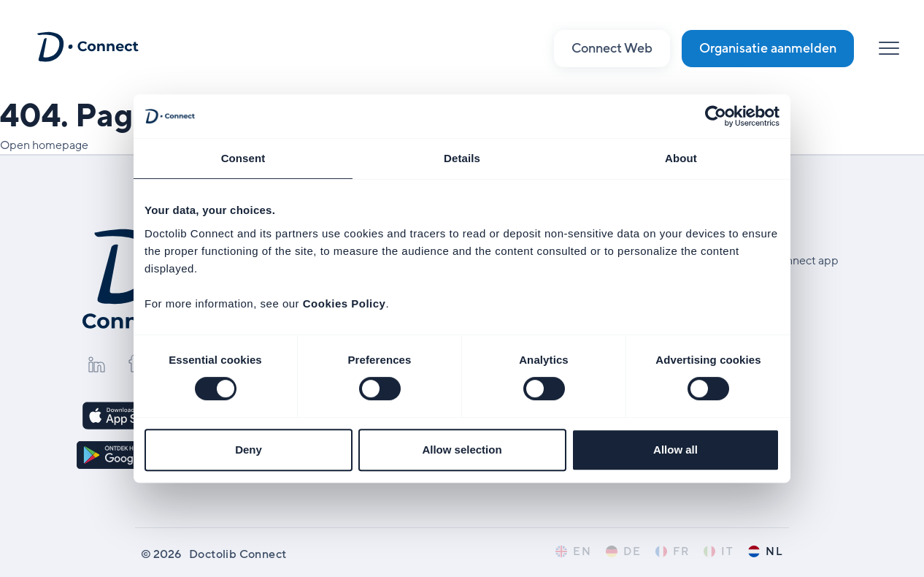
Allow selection (462, 450)
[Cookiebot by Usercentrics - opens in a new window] (716, 116)
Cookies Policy (344, 303)
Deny (249, 450)
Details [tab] (462, 158)
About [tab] (681, 158)
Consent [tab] (243, 158)
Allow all (675, 450)
